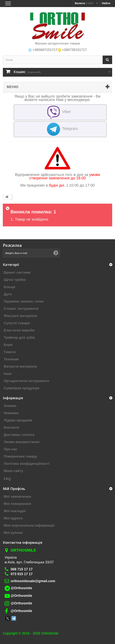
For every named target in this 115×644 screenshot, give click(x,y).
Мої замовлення (17, 497)
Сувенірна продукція (22, 388)
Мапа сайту (14, 471)
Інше (8, 374)
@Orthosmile (21, 588)
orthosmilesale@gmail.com (33, 581)
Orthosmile (23, 550)
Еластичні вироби (19, 330)
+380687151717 (45, 50)
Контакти (12, 428)
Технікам (11, 359)
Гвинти (10, 352)
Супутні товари (17, 323)
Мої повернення (17, 504)
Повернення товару (21, 456)
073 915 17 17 (22, 574)
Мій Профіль (14, 489)
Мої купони (13, 533)
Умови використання (22, 442)
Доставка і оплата (19, 435)
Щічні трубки (15, 280)
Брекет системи (17, 273)
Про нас (11, 449)
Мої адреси (13, 518)
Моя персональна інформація (29, 526)
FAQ (7, 479)
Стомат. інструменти (21, 309)
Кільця (10, 287)
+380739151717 (74, 50)
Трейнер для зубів (19, 338)
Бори (8, 345)
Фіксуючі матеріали (21, 316)
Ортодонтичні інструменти (27, 381)
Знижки (10, 406)
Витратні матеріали (20, 367)
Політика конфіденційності (27, 464)
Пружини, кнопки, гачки (24, 301)
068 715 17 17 (22, 569)
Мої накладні (15, 511)
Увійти (106, 3)
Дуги (8, 294)
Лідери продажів (18, 420)
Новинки (11, 413)
